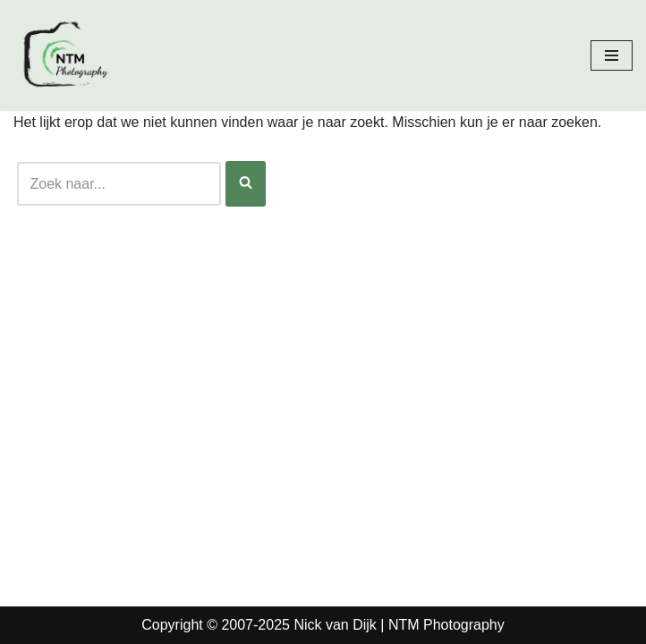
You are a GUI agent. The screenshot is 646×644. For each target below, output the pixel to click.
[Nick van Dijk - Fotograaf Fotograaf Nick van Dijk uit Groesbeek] (67, 55)
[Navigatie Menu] (612, 55)
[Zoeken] (119, 184)
